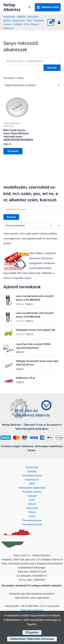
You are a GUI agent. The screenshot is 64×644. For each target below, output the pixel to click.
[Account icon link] (59, 22)
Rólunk (34, 24)
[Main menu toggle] (48, 7)
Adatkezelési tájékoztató (32, 488)
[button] (30, 7)
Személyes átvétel (32, 476)
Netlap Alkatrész (12, 7)
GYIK (27, 24)
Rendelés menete (32, 492)
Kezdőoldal (9, 17)
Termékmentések (32, 520)
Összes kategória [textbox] (29, 226)
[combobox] (32, 226)
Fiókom (32, 512)
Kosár (32, 516)
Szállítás (21, 17)
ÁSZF (30, 20)
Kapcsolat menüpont (32, 610)
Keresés (11, 217)
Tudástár (18, 24)
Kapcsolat (9, 28)
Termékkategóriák (32, 524)
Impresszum (19, 20)
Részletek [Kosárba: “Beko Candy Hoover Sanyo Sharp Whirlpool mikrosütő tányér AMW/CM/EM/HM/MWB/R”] (13, 151)
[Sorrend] (32, 85)
